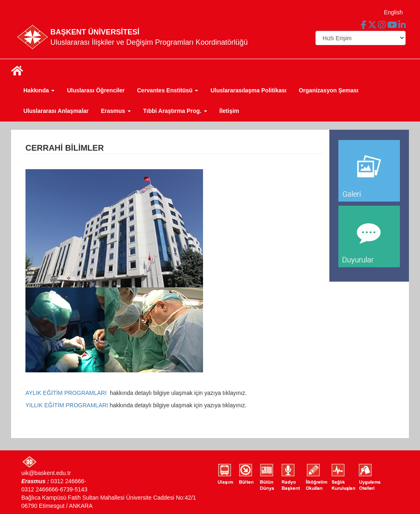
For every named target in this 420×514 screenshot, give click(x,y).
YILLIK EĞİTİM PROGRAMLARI (67, 405)
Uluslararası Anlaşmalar (56, 111)
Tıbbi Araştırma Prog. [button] (175, 111)
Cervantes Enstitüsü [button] (168, 90)
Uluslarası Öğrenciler (96, 90)
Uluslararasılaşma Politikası (248, 90)
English (393, 12)
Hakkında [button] (39, 90)
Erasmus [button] (116, 111)
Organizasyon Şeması (329, 90)
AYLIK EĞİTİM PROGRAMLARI (67, 393)
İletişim (229, 111)
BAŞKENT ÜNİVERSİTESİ (95, 32)
